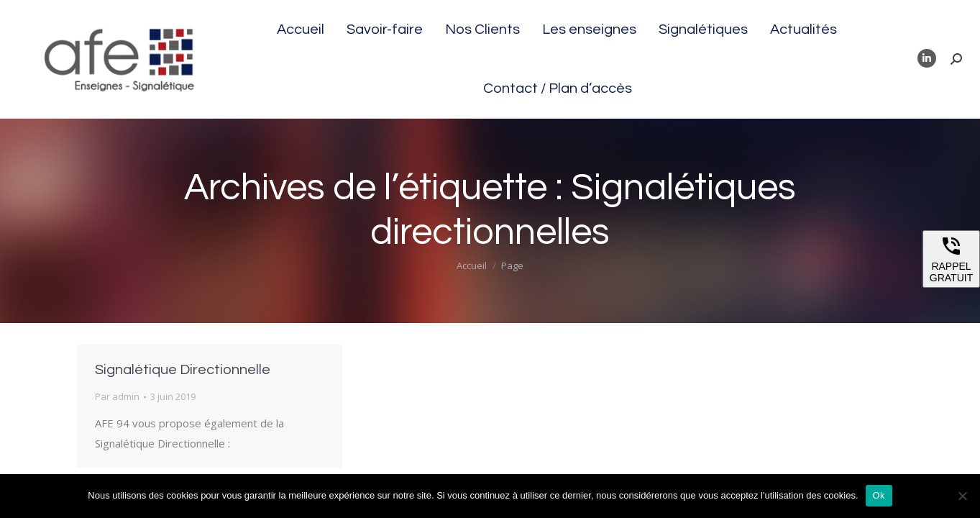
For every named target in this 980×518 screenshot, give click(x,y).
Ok (879, 495)
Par (117, 396)
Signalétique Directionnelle (183, 370)
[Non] (962, 496)
